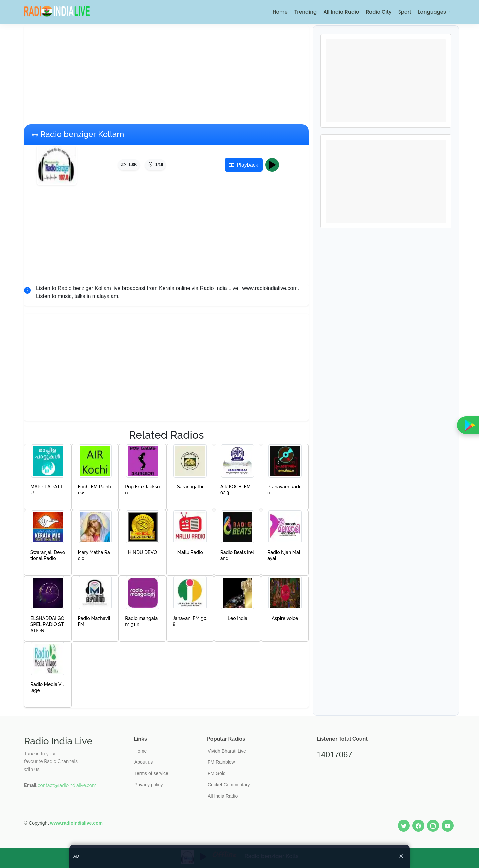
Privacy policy (149, 785)
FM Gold (217, 773)
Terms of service (151, 773)
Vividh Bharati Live (227, 751)
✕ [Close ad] (401, 856)
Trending (306, 12)
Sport (405, 12)
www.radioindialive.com (76, 823)
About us (144, 762)
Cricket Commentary (229, 785)
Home (280, 12)
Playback (244, 165)
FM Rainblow (221, 762)
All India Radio (341, 12)
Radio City (379, 12)
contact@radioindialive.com (67, 785)
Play (274, 165)
